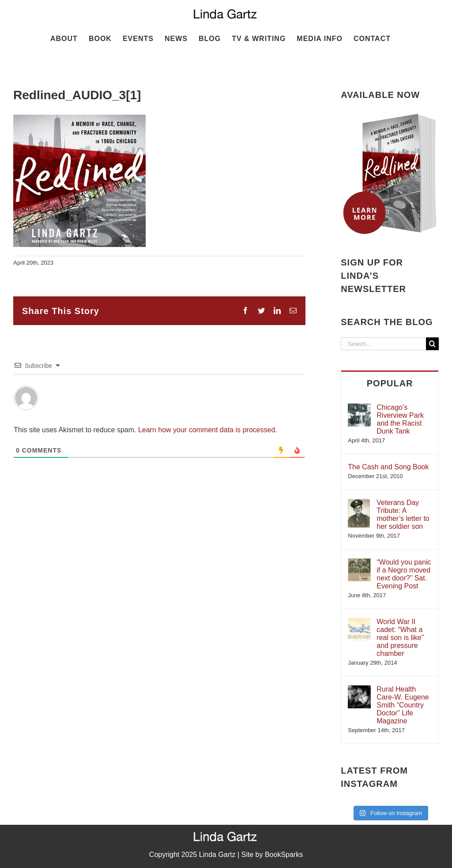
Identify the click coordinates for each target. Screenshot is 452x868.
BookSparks (284, 855)
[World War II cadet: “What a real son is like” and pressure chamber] (359, 622)
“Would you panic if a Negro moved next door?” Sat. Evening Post (404, 574)
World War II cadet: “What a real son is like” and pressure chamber (400, 638)
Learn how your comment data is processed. (208, 430)
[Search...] (383, 344)
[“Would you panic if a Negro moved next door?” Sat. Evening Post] (359, 563)
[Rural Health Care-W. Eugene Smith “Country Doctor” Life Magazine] (359, 690)
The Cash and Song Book (388, 467)
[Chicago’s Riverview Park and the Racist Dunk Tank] (359, 408)
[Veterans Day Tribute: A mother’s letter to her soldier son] (359, 503)
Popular (390, 383)
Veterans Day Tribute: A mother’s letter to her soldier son (403, 514)
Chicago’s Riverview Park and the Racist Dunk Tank (400, 419)
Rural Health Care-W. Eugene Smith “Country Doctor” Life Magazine (403, 705)
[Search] (432, 344)
